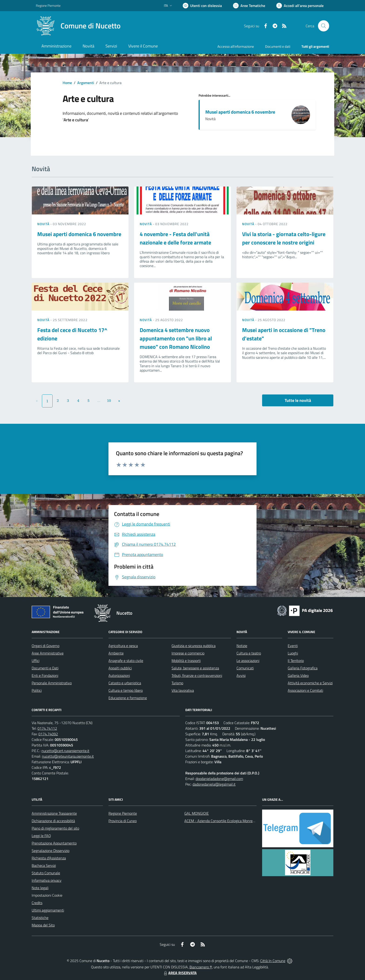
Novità (44, 224)
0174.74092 (48, 734)
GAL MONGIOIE (197, 813)
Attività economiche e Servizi (310, 683)
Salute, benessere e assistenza (195, 668)
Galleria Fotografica (303, 668)
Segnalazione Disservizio (51, 851)
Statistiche (40, 918)
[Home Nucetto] (78, 26)
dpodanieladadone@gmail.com (219, 779)
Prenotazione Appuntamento (54, 843)
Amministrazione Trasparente (54, 813)
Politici (37, 690)
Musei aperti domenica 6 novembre (240, 112)
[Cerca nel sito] (324, 26)
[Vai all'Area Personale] (300, 6)
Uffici (35, 661)
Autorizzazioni (119, 675)
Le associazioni (248, 661)
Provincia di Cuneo (123, 821)
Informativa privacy (47, 880)
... (99, 400)
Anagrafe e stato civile (126, 661)
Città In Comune (273, 961)
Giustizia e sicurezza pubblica (194, 646)
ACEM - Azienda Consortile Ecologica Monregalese (223, 821)
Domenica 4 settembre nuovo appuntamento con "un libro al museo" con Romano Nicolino (176, 338)
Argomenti (86, 83)
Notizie (242, 646)
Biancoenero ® (201, 967)
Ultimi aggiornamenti (48, 910)
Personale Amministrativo (52, 683)
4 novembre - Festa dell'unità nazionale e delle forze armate (175, 238)
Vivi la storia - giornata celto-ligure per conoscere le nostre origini (284, 238)
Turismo (177, 683)
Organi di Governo (46, 646)
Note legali (40, 888)
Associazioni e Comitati (305, 690)
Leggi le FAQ (41, 836)
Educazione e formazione (128, 698)
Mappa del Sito (43, 925)
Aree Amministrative (48, 653)
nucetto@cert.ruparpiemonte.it (65, 751)
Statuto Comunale (46, 873)
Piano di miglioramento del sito (55, 828)
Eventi (293, 646)
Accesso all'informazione (236, 46)
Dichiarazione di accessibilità (53, 821)
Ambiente (116, 653)
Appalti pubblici (120, 668)
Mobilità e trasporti (186, 661)
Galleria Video (298, 675)
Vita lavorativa (183, 690)
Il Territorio (296, 661)
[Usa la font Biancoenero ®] (202, 6)
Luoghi (293, 653)
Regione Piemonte (123, 813)
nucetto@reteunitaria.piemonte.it (68, 756)
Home (67, 83)
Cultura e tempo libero (126, 690)
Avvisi (241, 675)
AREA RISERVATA (180, 973)
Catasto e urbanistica (125, 683)
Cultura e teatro (249, 653)
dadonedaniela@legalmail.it (214, 784)
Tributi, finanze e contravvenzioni (197, 675)
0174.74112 (47, 728)
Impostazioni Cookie (47, 895)
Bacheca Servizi (44, 865)
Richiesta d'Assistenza (49, 858)
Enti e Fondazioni (45, 675)
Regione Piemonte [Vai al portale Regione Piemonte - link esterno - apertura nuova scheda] (48, 5)
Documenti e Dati (45, 668)
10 (109, 400)
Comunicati (245, 668)
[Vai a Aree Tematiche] (249, 6)
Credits (37, 903)
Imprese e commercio (188, 653)
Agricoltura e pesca (123, 646)
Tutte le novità (298, 400)
